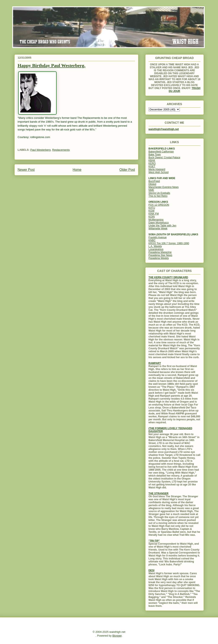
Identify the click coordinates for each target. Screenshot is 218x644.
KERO (152, 163)
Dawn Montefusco (159, 223)
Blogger (117, 636)
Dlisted (152, 184)
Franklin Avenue (158, 237)
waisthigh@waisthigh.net (164, 129)
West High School (159, 172)
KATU (152, 208)
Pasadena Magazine (160, 252)
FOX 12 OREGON (159, 205)
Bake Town (155, 155)
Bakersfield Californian (161, 152)
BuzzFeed (154, 181)
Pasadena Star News (160, 255)
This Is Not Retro (158, 196)
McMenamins (156, 220)
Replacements (61, 150)
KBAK (152, 160)
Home (77, 170)
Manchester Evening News (164, 187)
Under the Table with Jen (162, 226)
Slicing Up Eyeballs (159, 193)
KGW (152, 211)
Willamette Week (158, 229)
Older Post (127, 170)
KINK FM (154, 214)
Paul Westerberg (40, 150)
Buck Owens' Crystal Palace (164, 158)
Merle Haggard (157, 169)
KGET (152, 166)
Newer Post (26, 170)
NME (151, 190)
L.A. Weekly (155, 246)
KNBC (152, 240)
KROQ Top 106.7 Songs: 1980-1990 (169, 243)
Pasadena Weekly (159, 258)
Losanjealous (156, 249)
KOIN (152, 217)
